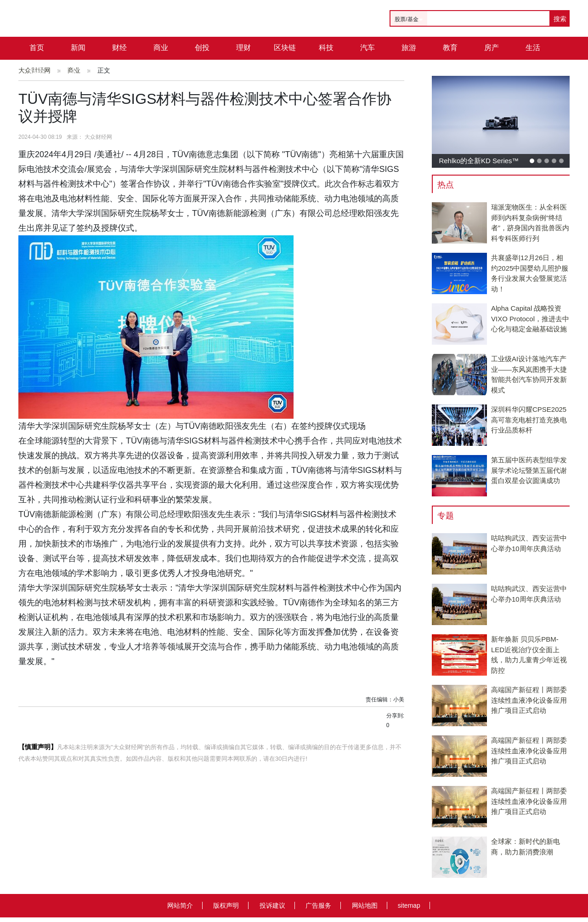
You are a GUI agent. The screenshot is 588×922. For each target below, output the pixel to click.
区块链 (285, 48)
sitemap (409, 905)
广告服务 (318, 905)
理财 (243, 48)
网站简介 (180, 905)
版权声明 (226, 905)
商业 (161, 48)
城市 (37, 71)
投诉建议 (272, 905)
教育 (450, 48)
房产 (492, 48)
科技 (326, 48)
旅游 (409, 48)
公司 (78, 71)
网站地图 (365, 905)
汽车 (367, 48)
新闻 (78, 48)
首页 (37, 48)
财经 (119, 48)
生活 (533, 48)
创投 (202, 48)
